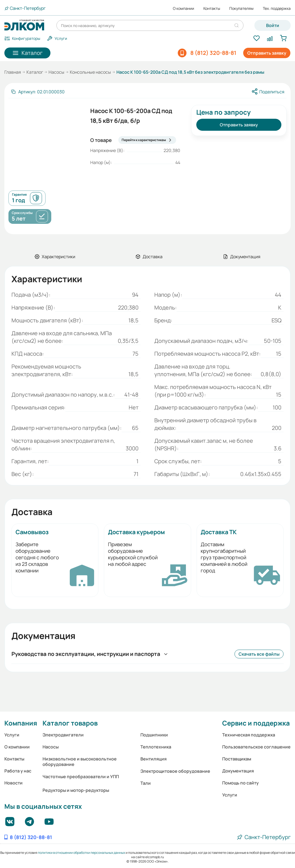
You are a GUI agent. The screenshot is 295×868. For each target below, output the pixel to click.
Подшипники (154, 735)
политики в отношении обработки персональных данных (82, 853)
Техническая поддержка (249, 735)
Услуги (12, 735)
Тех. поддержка (277, 8)
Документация (238, 771)
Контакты (212, 8)
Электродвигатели (63, 735)
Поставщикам (237, 759)
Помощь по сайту (240, 783)
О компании (183, 8)
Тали (146, 783)
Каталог (35, 72)
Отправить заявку (267, 53)
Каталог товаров (70, 723)
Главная (13, 72)
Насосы (56, 72)
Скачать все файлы (259, 654)
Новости (13, 783)
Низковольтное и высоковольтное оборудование (80, 762)
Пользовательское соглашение (256, 747)
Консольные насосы (90, 72)
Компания (21, 723)
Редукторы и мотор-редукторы (76, 790)
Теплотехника (156, 747)
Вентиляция (153, 759)
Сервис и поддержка (256, 723)
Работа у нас (18, 771)
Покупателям (241, 8)
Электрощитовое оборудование (175, 771)
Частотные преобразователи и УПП (81, 777)
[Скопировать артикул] (38, 92)
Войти (273, 25)
